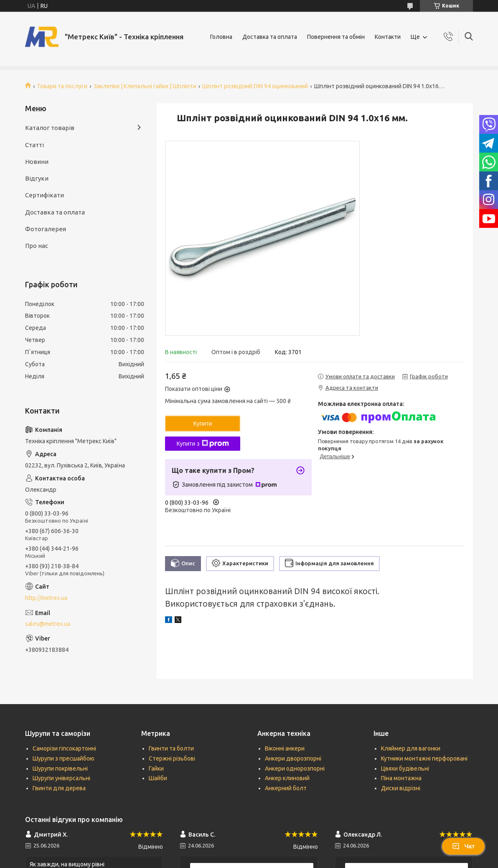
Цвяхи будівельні (405, 768)
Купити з (202, 444)
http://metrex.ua (46, 598)
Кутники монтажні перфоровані (424, 758)
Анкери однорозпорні (295, 768)
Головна (221, 37)
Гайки (156, 768)
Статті (34, 145)
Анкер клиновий (287, 778)
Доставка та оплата (270, 37)
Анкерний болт (286, 788)
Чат (463, 846)
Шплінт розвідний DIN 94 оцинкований (255, 86)
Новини (37, 162)
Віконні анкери (285, 748)
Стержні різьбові (172, 758)
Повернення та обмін (336, 37)
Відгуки (37, 178)
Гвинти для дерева (59, 788)
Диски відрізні (401, 788)
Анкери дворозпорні (293, 758)
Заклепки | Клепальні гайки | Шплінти (145, 86)
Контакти (388, 37)
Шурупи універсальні (61, 778)
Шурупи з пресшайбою (64, 758)
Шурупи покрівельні (60, 768)
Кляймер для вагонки (411, 748)
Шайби (158, 778)
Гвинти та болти (171, 748)
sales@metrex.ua (48, 624)
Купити (203, 424)
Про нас (37, 246)
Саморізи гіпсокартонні (64, 748)
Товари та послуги (62, 86)
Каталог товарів (50, 128)
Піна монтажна (401, 778)
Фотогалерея (46, 229)
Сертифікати (44, 195)
